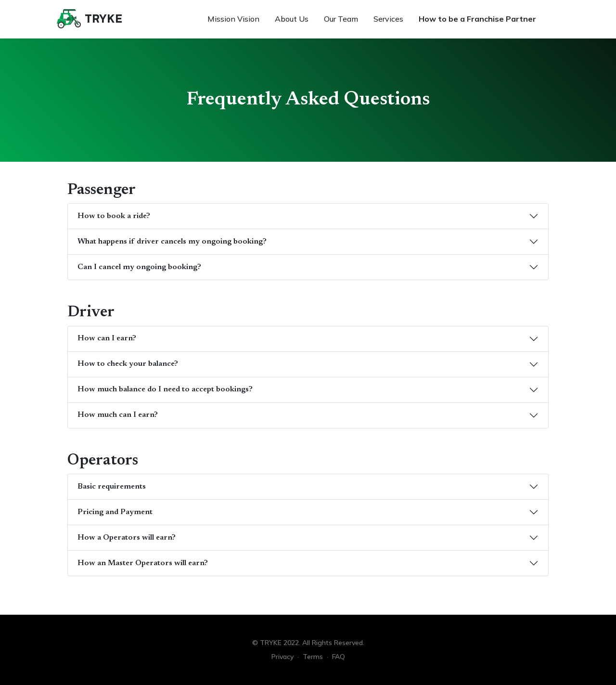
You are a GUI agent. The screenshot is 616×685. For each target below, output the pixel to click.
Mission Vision (233, 19)
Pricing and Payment (115, 512)
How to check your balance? (128, 364)
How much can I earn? (118, 415)
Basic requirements (112, 487)
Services (388, 19)
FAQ (339, 657)
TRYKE (103, 19)
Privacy (282, 657)
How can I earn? (107, 338)
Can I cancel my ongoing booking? (139, 267)
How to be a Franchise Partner (477, 19)
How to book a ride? (114, 216)
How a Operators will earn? (127, 538)
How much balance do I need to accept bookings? (165, 389)
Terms (313, 657)
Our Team (341, 19)
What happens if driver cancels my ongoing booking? (172, 242)
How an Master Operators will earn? (143, 563)
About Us (292, 19)
